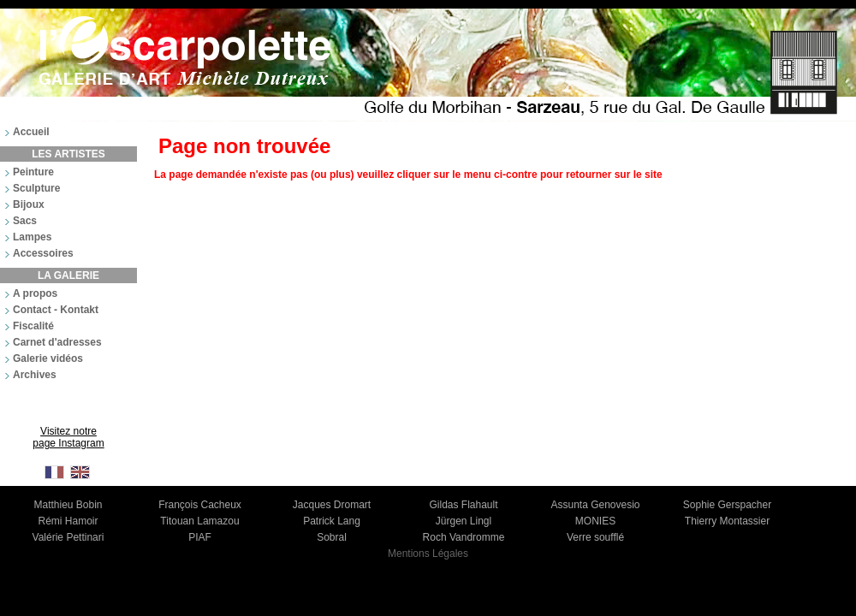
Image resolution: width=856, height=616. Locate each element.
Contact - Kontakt (56, 310)
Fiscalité (33, 326)
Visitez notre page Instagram (68, 437)
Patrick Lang (332, 521)
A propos (35, 293)
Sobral (332, 537)
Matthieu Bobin (68, 505)
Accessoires (43, 253)
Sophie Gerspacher (727, 505)
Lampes (32, 237)
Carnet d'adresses (57, 342)
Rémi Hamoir (68, 521)
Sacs (25, 221)
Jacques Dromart (332, 505)
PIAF (200, 537)
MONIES (595, 521)
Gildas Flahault (463, 505)
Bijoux (29, 204)
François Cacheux (200, 505)
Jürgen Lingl (464, 521)
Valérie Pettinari (68, 537)
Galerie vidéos (48, 358)
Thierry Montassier (727, 521)
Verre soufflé (595, 537)
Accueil (31, 132)
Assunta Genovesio (595, 505)
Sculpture (36, 188)
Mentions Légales (428, 554)
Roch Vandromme (464, 537)
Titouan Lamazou (199, 521)
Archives (35, 375)
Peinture (33, 172)
